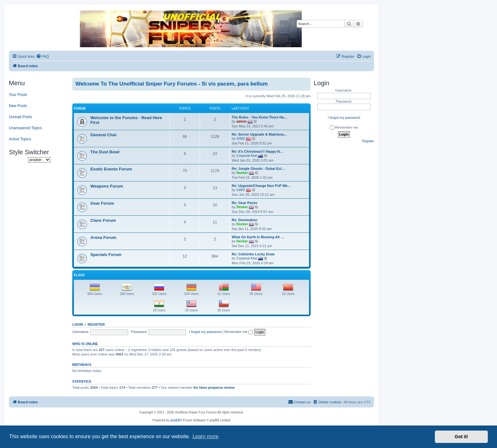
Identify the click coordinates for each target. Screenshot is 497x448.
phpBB (175, 420)
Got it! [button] (461, 437)
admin (242, 121)
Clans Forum (103, 220)
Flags (79, 275)
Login (77, 324)
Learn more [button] (205, 436)
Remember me (239, 332)
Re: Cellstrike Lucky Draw (253, 254)
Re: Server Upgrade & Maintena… (259, 134)
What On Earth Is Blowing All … (258, 237)
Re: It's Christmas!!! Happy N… (258, 151)
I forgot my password (205, 332)
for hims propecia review (214, 387)
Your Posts (18, 95)
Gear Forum (102, 203)
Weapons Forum (107, 186)
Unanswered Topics (26, 128)
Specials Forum (106, 255)
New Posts (18, 106)
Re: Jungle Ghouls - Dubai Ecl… (258, 169)
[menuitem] (42, 56)
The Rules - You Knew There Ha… (260, 117)
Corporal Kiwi (247, 156)
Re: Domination (245, 220)
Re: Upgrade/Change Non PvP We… (261, 186)
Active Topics (20, 139)
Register (96, 324)
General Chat (103, 135)
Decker (242, 173)
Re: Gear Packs (245, 203)
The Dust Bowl (105, 152)
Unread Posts (20, 117)
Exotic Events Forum (111, 169)
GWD (241, 138)
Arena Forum (103, 237)
